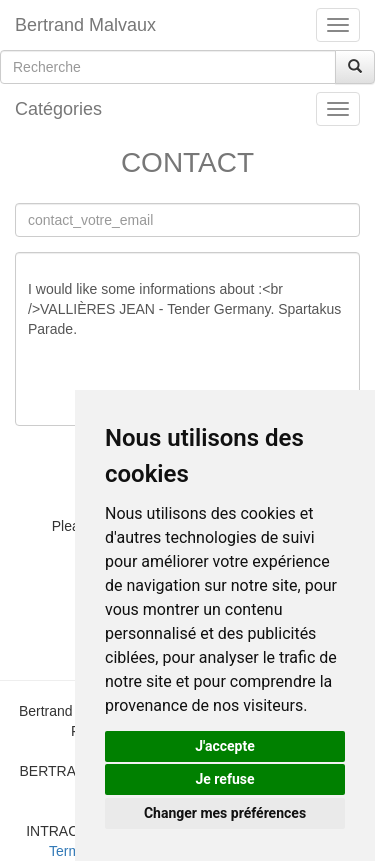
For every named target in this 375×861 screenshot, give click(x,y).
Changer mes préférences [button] (225, 813)
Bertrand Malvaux (85, 25)
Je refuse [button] (224, 779)
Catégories (58, 109)
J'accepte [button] (225, 746)
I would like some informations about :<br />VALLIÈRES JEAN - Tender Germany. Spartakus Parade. (187, 339)
